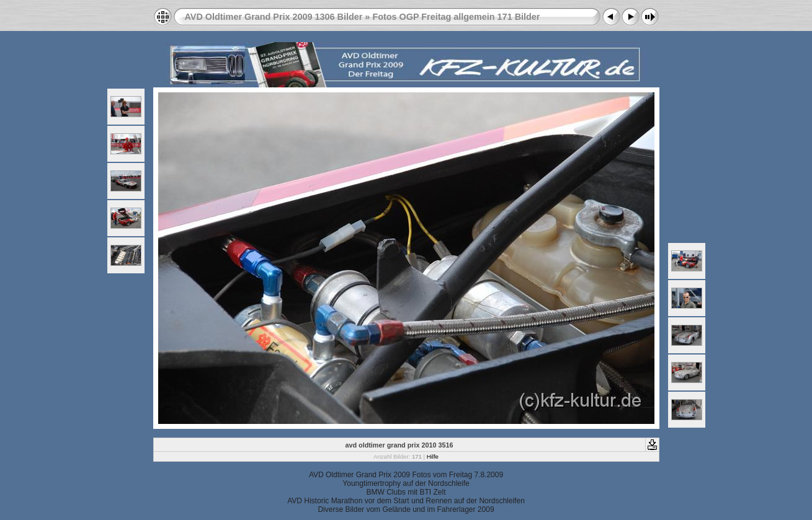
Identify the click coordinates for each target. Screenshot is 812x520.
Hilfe (433, 456)
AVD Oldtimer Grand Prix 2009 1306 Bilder (274, 17)
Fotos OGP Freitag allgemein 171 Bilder (456, 17)
